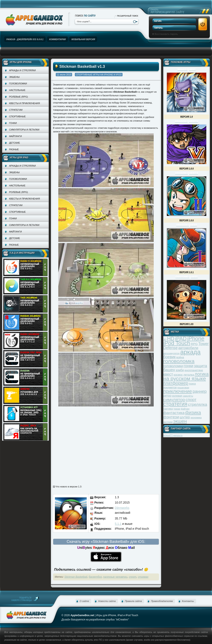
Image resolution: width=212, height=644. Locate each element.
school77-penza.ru (173, 435)
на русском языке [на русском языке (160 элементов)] (185, 379)
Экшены (14, 77)
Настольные (17, 90)
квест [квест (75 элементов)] (168, 374)
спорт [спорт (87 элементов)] (191, 400)
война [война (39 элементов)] (180, 357)
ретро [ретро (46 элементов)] (167, 396)
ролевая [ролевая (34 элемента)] (177, 396)
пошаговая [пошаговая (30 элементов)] (183, 388)
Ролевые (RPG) (19, 97)
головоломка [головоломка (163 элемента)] (179, 361)
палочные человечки (115, 577)
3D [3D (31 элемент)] (165, 339)
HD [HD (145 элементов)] (171, 339)
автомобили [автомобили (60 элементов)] (188, 348)
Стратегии (16, 110)
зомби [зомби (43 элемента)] (180, 370)
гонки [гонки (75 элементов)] (188, 366)
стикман (143, 577)
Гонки (13, 123)
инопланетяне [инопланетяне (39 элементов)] (194, 370)
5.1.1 (118, 524)
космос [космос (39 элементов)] (178, 375)
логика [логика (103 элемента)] (202, 374)
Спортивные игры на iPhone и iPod (99, 75)
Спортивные (17, 116)
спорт (132, 577)
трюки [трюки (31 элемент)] (177, 409)
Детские (15, 143)
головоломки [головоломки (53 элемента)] (173, 366)
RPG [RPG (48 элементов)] (194, 344)
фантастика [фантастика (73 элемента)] (174, 413)
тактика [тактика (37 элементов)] (168, 409)
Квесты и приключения (24, 103)
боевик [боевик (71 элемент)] (169, 357)
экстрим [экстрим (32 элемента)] (168, 422)
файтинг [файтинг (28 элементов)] (185, 409)
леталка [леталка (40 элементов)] (189, 375)
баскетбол (95, 577)
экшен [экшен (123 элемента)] (180, 421)
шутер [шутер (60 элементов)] (185, 417)
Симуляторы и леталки (24, 130)
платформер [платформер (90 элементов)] (176, 383)
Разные (14, 149)
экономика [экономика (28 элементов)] (196, 418)
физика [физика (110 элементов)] (193, 413)
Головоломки (18, 84)
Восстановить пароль (166, 34)
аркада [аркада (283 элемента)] (190, 352)
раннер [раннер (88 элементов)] (199, 391)
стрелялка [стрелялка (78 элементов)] (198, 404)
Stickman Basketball (76, 577)
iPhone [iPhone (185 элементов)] (196, 338)
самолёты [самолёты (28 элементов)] (188, 396)
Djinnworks (122, 508)
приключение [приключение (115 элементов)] (178, 391)
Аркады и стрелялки (22, 70)
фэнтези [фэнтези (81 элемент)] (171, 417)
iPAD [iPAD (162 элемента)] (181, 339)
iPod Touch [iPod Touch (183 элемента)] (177, 343)
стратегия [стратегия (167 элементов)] (175, 404)
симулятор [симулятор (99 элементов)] (174, 400)
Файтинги (15, 136)
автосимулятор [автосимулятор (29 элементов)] (171, 353)
